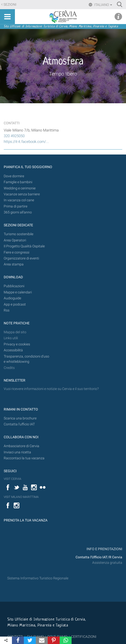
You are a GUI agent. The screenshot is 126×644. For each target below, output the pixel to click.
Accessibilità (13, 350)
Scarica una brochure (20, 418)
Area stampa (14, 264)
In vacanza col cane (19, 200)
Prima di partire (16, 206)
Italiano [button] (103, 5)
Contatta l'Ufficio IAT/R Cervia (99, 557)
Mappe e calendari (18, 292)
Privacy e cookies (17, 344)
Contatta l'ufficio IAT (19, 424)
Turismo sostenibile (19, 234)
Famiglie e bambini (18, 182)
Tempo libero (63, 74)
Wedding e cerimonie (20, 188)
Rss (7, 310)
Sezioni (10, 5)
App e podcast (15, 304)
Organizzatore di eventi (21, 258)
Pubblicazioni (14, 286)
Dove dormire (14, 176)
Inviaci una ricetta (17, 452)
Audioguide (12, 298)
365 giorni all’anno (18, 212)
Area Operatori (15, 240)
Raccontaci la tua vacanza (24, 458)
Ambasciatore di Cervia (21, 446)
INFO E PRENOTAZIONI (104, 549)
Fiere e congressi (17, 252)
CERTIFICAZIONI (84, 637)
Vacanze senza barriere (22, 194)
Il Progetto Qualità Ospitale (24, 246)
